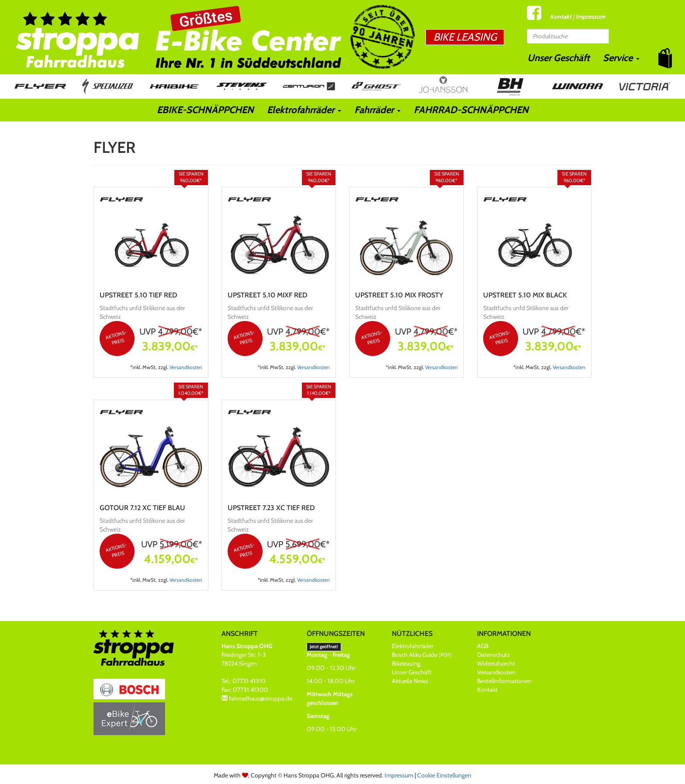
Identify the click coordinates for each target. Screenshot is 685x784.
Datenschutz (494, 655)
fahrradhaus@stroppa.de (261, 698)
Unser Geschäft (559, 58)
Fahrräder (377, 110)
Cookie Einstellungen (444, 775)
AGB (483, 646)
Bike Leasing (465, 37)
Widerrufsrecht (496, 663)
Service (621, 58)
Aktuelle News (410, 681)
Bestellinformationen (504, 681)
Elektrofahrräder (304, 110)
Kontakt (561, 17)
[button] (665, 58)
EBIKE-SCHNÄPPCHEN (205, 110)
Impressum (590, 17)
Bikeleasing (406, 663)
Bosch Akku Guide (422, 655)
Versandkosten (186, 367)
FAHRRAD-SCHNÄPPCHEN (471, 110)
